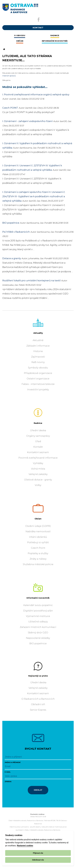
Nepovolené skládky (38, 638)
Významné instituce (38, 616)
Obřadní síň (38, 704)
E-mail (8, 772)
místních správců (9, 76)
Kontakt (38, 447)
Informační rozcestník (38, 598)
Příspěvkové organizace (38, 373)
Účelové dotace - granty (38, 480)
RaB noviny (38, 362)
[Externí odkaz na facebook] (39, 20)
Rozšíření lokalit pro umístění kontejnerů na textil (31, 280)
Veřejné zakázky (38, 474)
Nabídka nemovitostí (38, 531)
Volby (38, 485)
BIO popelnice (11, 223)
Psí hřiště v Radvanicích (16, 232)
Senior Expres (38, 710)
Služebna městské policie (38, 564)
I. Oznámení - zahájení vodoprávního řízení (27, 121)
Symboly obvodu (38, 368)
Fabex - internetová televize (38, 384)
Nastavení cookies (25, 846)
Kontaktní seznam (38, 452)
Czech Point (38, 548)
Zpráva (8, 782)
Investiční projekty (38, 389)
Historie (38, 351)
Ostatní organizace (38, 379)
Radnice (38, 423)
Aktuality (38, 333)
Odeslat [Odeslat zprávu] (38, 790)
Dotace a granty (12, 258)
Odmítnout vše (38, 860)
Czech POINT (10, 108)
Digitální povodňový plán (38, 611)
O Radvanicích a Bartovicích (38, 699)
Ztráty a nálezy (38, 559)
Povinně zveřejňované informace (38, 458)
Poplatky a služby (38, 553)
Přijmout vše (38, 853)
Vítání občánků (38, 537)
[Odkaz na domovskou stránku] (4, 49)
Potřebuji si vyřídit (38, 542)
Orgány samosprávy (38, 436)
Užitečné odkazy (38, 622)
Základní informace (38, 346)
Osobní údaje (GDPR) (38, 526)
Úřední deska (38, 430)
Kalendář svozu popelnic (38, 605)
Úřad (38, 441)
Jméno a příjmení (13, 762)
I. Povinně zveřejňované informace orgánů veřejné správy (36, 94)
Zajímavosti (38, 357)
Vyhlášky (38, 463)
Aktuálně (38, 340)
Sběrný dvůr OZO (38, 633)
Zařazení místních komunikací (38, 627)
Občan (38, 519)
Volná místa (38, 469)
